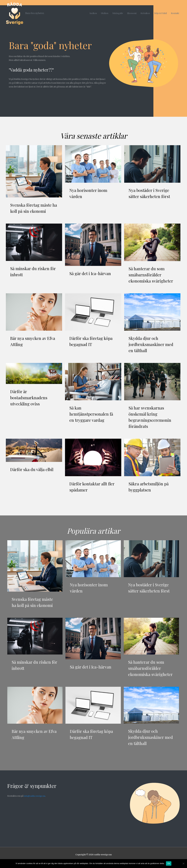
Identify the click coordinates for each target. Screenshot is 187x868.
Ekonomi (132, 12)
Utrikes (105, 12)
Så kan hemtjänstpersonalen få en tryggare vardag (92, 414)
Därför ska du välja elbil (33, 469)
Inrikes (93, 12)
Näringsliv (118, 12)
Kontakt (175, 12)
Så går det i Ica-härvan (92, 273)
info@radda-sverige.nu (36, 802)
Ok (169, 863)
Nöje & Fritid (160, 12)
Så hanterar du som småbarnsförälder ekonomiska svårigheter (152, 275)
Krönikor (145, 12)
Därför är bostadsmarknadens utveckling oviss (30, 398)
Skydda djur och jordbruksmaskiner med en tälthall (152, 344)
